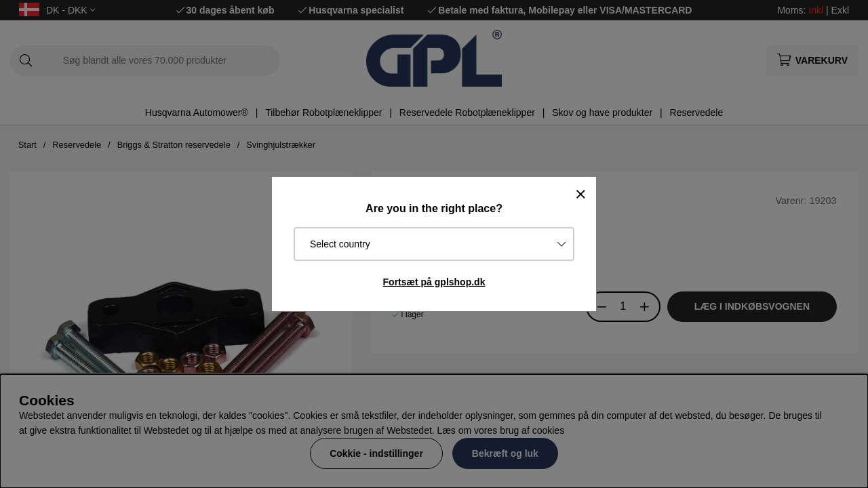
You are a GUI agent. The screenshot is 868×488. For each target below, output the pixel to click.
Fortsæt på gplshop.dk (434, 282)
